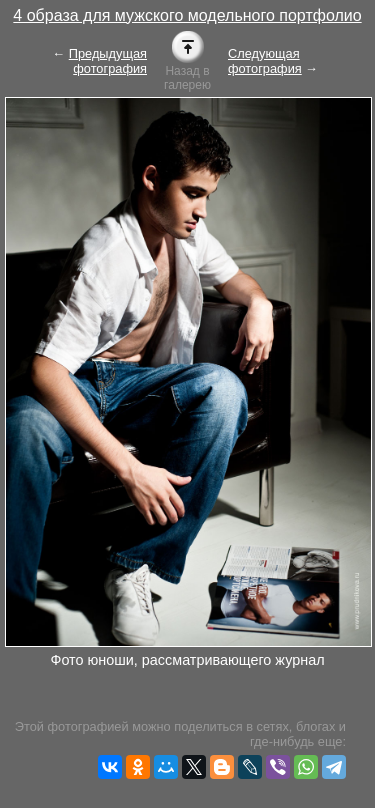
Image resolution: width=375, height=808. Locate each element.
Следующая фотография (265, 61)
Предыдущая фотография (108, 61)
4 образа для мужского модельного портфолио (187, 15)
